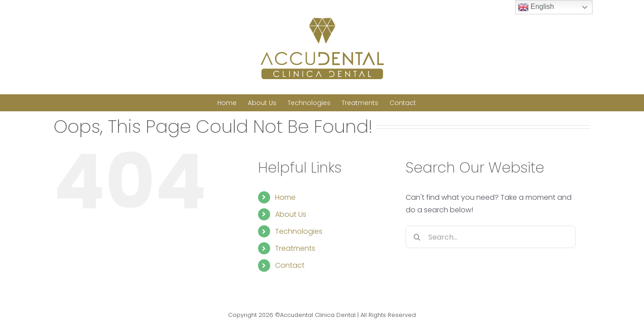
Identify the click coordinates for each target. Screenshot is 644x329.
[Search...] (491, 237)
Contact (290, 265)
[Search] (417, 237)
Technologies (299, 231)
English (536, 7)
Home (285, 197)
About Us (291, 214)
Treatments (295, 248)
